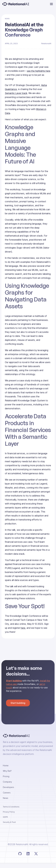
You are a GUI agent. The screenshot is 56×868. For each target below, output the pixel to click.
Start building (18, 703)
